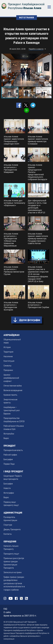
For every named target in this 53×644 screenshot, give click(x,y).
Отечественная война (13, 386)
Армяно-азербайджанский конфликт (11, 378)
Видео (6, 438)
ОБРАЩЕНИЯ (10, 541)
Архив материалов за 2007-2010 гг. (20, 616)
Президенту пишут (11, 554)
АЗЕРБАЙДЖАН (11, 335)
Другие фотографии (30, 320)
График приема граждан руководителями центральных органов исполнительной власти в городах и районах (14, 583)
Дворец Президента (12, 529)
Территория (8, 352)
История (7, 347)
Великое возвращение (13, 390)
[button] (49, 70)
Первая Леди (9, 464)
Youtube (11, 598)
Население (8, 356)
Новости (7, 488)
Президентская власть (13, 450)
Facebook (16, 598)
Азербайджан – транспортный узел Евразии (12, 410)
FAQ (5, 609)
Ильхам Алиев (32, 8)
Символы (7, 366)
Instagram (5, 598)
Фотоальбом (9, 434)
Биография (8, 459)
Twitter (21, 598)
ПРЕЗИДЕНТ (10, 446)
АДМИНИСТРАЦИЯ (13, 513)
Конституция (9, 361)
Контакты (8, 534)
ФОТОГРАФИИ (27, 18)
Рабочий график (10, 455)
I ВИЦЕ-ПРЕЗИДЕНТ (13, 471)
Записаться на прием (13, 572)
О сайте (7, 612)
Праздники (8, 370)
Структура (8, 525)
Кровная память (10, 395)
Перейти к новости (36, 49)
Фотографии (9, 493)
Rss (26, 598)
